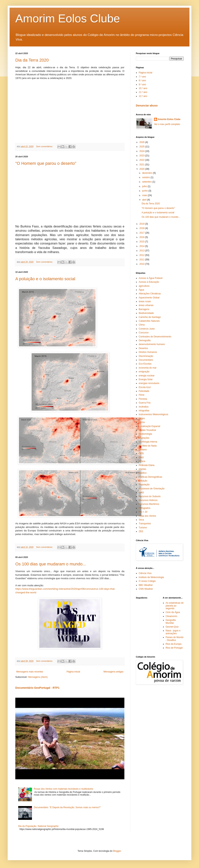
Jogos (142, 418)
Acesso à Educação (149, 282)
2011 (142, 260)
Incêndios (144, 407)
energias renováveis (149, 383)
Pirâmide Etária (147, 465)
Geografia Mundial (171, 621)
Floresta (143, 399)
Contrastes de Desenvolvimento (155, 337)
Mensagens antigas (113, 672)
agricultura (144, 286)
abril (145, 200)
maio (145, 195)
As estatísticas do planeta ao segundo (175, 606)
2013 (142, 251)
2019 (142, 224)
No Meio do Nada (148, 446)
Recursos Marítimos (149, 504)
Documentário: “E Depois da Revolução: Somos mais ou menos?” (67, 807)
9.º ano (142, 84)
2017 (142, 233)
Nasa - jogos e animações (173, 632)
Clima (142, 325)
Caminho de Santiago (150, 317)
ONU (141, 457)
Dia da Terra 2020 (32, 60)
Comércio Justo (147, 329)
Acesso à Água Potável (151, 278)
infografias (144, 411)
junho (145, 191)
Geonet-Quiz (172, 627)
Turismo (143, 528)
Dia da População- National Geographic (38, 826)
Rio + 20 (143, 512)
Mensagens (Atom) (38, 677)
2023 (142, 156)
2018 (142, 228)
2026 (142, 142)
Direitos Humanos (148, 352)
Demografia (145, 340)
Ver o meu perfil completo (167, 124)
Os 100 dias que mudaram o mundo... (51, 564)
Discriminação (146, 356)
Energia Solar (146, 379)
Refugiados (145, 508)
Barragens (144, 309)
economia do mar (148, 368)
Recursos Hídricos (148, 500)
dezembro (148, 173)
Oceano (143, 450)
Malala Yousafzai (147, 430)
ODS (141, 453)
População (144, 485)
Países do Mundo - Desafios (175, 639)
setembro (147, 182)
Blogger (117, 851)
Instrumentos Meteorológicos (153, 414)
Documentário (146, 360)
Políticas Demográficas (150, 477)
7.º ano (142, 77)
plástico (143, 473)
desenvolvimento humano (152, 344)
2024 (142, 151)
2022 (142, 160)
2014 (142, 246)
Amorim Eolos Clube (68, 18)
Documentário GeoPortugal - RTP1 (37, 688)
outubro (146, 177)
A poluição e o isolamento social (45, 279)
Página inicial (73, 672)
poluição (143, 481)
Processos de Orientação (152, 489)
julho (145, 186)
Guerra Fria (145, 403)
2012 (142, 255)
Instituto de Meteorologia (151, 577)
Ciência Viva (145, 573)
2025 (142, 147)
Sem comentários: (45, 146)
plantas (142, 469)
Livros (142, 422)
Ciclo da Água (173, 612)
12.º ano (143, 96)
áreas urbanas (146, 305)
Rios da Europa (174, 644)
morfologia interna (148, 442)
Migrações (144, 438)
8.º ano (142, 80)
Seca (141, 520)
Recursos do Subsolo (150, 496)
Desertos (143, 348)
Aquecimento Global (149, 298)
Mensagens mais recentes (30, 672)
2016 (142, 237)
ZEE (141, 531)
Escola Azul (145, 387)
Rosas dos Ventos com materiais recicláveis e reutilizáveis (64, 789)
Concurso (144, 333)
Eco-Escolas (145, 364)
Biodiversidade (146, 313)
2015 (142, 242)
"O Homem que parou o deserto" (46, 163)
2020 (142, 169)
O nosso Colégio (147, 581)
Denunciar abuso (147, 106)
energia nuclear (147, 376)
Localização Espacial (149, 426)
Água (141, 290)
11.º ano (143, 92)
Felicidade (144, 391)
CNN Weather (146, 589)
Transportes (145, 524)
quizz (141, 492)
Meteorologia (145, 434)
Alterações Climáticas (150, 294)
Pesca (142, 461)
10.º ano (143, 88)
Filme (142, 395)
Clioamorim (172, 616)
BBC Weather (146, 585)
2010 (142, 264)
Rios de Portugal (174, 648)
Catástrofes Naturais (149, 321)
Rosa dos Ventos (147, 516)
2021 (142, 165)
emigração (144, 372)
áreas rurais (145, 301)
